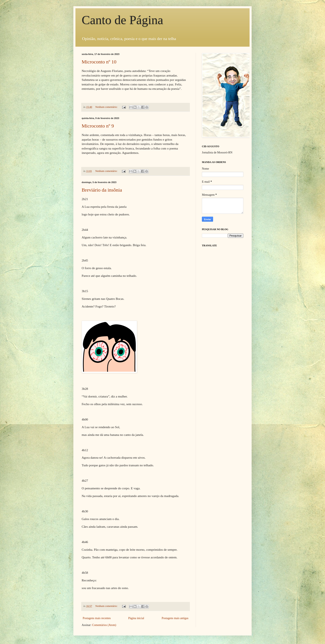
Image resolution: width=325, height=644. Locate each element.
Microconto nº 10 (99, 62)
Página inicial (136, 618)
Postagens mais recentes (97, 618)
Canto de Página (122, 20)
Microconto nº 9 (98, 126)
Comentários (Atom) (104, 625)
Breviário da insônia (102, 190)
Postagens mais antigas (175, 618)
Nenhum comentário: (107, 107)
